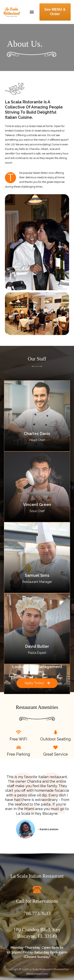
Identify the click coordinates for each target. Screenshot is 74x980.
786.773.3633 (37, 913)
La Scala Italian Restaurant (37, 876)
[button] (32, 12)
